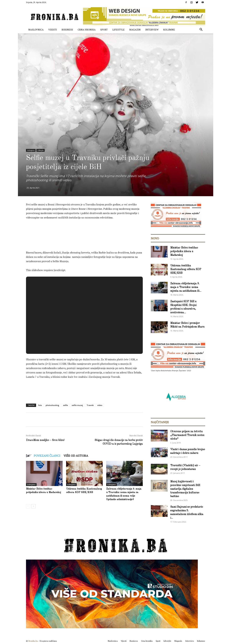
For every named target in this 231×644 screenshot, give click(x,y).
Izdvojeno (31, 150)
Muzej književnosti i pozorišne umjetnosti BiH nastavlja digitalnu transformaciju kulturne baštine (185, 489)
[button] (201, 30)
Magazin (135, 30)
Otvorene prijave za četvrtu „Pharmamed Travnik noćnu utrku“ (187, 435)
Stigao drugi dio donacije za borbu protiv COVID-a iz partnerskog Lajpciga (119, 442)
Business (67, 30)
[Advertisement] (87, 232)
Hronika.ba (33, 641)
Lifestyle (119, 30)
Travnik (90, 405)
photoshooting (52, 405)
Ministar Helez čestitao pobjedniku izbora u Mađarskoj (184, 251)
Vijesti (53, 30)
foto (40, 405)
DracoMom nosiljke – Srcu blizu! (45, 440)
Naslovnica (36, 30)
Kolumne (169, 30)
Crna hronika (87, 30)
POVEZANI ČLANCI (47, 456)
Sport (104, 30)
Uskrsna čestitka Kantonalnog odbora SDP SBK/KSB (186, 269)
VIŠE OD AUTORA (76, 456)
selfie (65, 405)
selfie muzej (77, 405)
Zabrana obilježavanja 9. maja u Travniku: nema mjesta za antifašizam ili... (186, 287)
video (100, 405)
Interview (152, 30)
